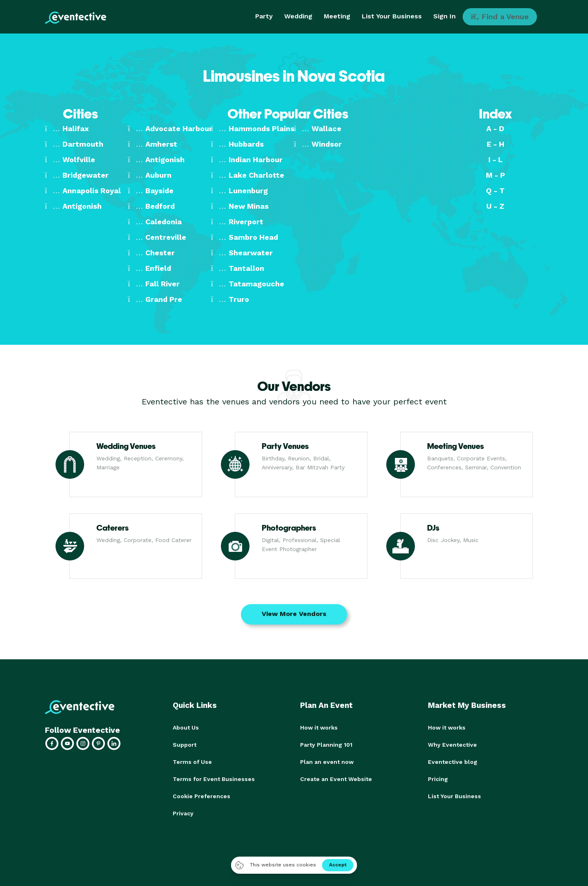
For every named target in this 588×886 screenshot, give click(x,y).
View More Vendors (294, 614)
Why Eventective (452, 745)
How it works (319, 728)
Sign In (444, 16)
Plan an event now (327, 762)
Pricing (438, 779)
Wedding (298, 16)
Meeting (337, 16)
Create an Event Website (336, 779)
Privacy (183, 813)
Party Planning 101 (326, 745)
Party (264, 16)
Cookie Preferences (202, 796)
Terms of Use (192, 762)
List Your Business (392, 16)
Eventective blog (453, 762)
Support (185, 745)
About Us (186, 728)
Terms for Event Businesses (214, 779)
